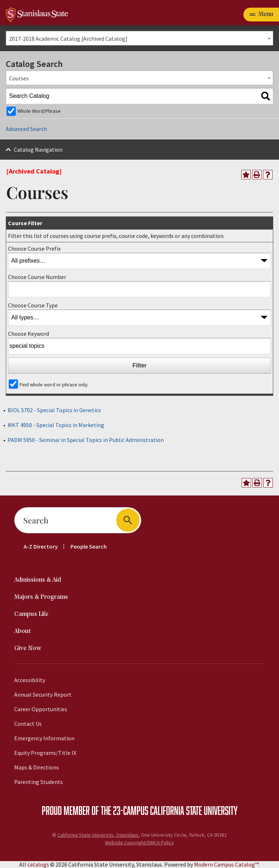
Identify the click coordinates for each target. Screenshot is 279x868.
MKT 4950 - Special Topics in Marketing (56, 425)
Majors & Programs (41, 597)
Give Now (28, 648)
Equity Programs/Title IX (45, 753)
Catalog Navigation (38, 150)
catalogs (38, 864)
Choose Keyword (29, 334)
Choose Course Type (33, 305)
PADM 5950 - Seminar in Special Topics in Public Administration (86, 440)
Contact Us (28, 724)
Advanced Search (26, 129)
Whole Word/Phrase (39, 111)
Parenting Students (39, 782)
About (23, 631)
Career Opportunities (41, 709)
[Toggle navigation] (261, 15)
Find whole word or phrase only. (54, 385)
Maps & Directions (37, 767)
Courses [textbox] (19, 78)
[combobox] (139, 38)
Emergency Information (44, 738)
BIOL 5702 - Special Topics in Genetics (54, 410)
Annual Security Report (43, 694)
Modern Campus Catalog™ (226, 864)
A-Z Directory (41, 546)
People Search (89, 546)
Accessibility (30, 680)
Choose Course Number (37, 277)
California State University (194, 810)
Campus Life (31, 614)
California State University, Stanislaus (98, 835)
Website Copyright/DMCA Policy (139, 843)
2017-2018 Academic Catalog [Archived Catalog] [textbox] (68, 39)
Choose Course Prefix (34, 248)
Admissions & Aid (38, 580)
